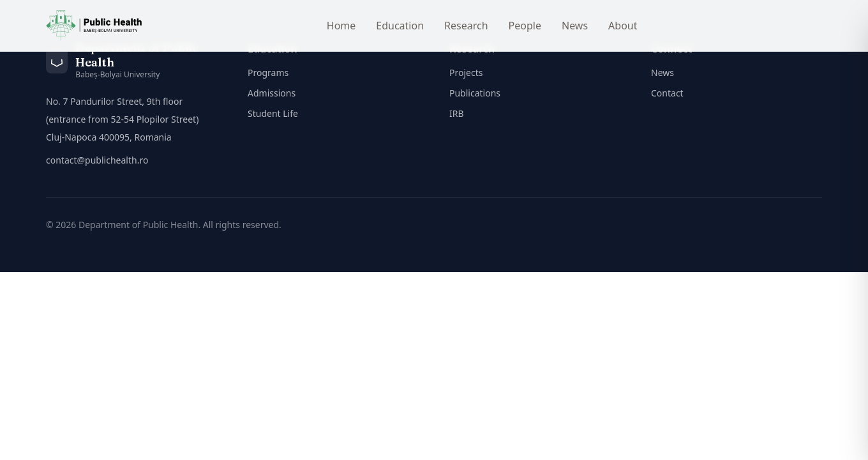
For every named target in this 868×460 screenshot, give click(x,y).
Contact (667, 93)
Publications (475, 93)
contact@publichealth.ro (97, 160)
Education (400, 26)
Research (466, 26)
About (623, 26)
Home (341, 26)
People (525, 26)
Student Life (273, 113)
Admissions (272, 93)
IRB (457, 113)
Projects (466, 73)
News (575, 26)
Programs (268, 73)
